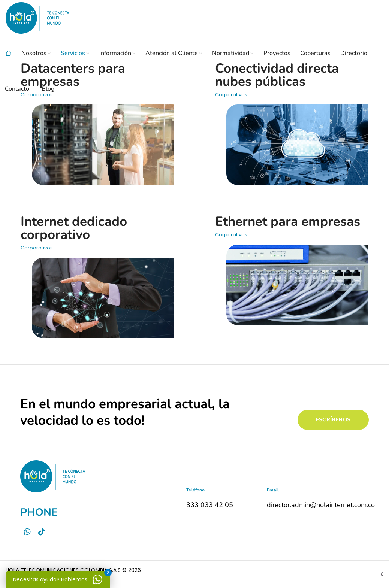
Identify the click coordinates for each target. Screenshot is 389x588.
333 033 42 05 (210, 505)
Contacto (17, 89)
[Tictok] (42, 532)
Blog (48, 89)
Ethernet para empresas (288, 222)
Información (115, 53)
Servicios (73, 53)
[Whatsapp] (27, 532)
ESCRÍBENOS (333, 420)
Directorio (354, 53)
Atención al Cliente (172, 53)
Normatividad (231, 53)
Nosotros (34, 53)
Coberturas (315, 53)
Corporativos (37, 248)
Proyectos (277, 53)
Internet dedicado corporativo (74, 228)
